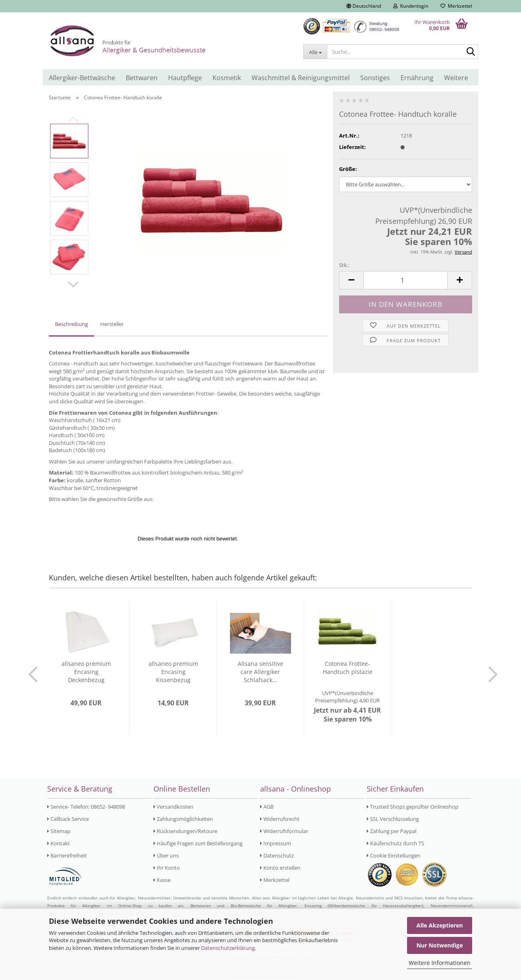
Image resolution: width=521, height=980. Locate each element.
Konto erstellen (280, 868)
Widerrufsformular (284, 831)
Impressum (276, 843)
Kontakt (59, 843)
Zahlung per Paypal (392, 831)
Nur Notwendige (440, 945)
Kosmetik (227, 78)
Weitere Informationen (440, 963)
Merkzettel (456, 6)
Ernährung (417, 78)
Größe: (348, 169)
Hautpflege (185, 78)
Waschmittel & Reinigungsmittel (301, 78)
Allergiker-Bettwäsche (82, 78)
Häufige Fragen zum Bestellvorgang (198, 843)
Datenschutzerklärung (228, 948)
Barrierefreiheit (67, 855)
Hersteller (112, 324)
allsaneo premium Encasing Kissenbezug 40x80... (173, 672)
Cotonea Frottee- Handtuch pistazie (348, 668)
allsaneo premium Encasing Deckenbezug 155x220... (86, 672)
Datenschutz (277, 855)
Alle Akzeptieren (440, 925)
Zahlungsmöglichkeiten (183, 819)
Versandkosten (173, 807)
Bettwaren (142, 78)
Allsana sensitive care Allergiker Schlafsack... (260, 672)
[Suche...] (315, 52)
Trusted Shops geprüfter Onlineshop (413, 807)
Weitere (456, 78)
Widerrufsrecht (280, 819)
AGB (267, 807)
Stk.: (344, 265)
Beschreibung (71, 324)
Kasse (162, 880)
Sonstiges (375, 78)
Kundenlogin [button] (411, 6)
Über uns (166, 855)
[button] (364, 6)
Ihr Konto (167, 868)
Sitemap (59, 831)
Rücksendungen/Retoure (185, 831)
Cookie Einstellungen (394, 855)
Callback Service (68, 819)
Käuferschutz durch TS (395, 843)
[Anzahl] (406, 280)
